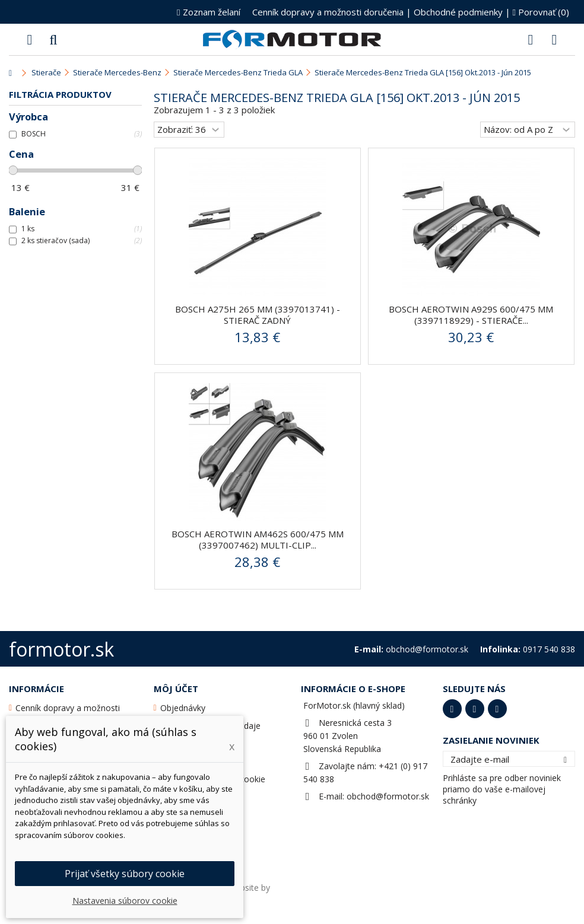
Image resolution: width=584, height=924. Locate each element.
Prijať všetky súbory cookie (125, 874)
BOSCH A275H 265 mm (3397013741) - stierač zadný (258, 315)
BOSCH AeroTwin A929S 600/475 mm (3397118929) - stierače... (471, 315)
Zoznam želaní (208, 12)
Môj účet (176, 689)
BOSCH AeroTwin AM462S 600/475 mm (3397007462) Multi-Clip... (258, 539)
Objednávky (183, 708)
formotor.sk (61, 649)
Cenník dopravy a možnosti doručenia (328, 12)
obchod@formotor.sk (388, 796)
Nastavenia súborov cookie (125, 901)
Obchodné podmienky (458, 12)
